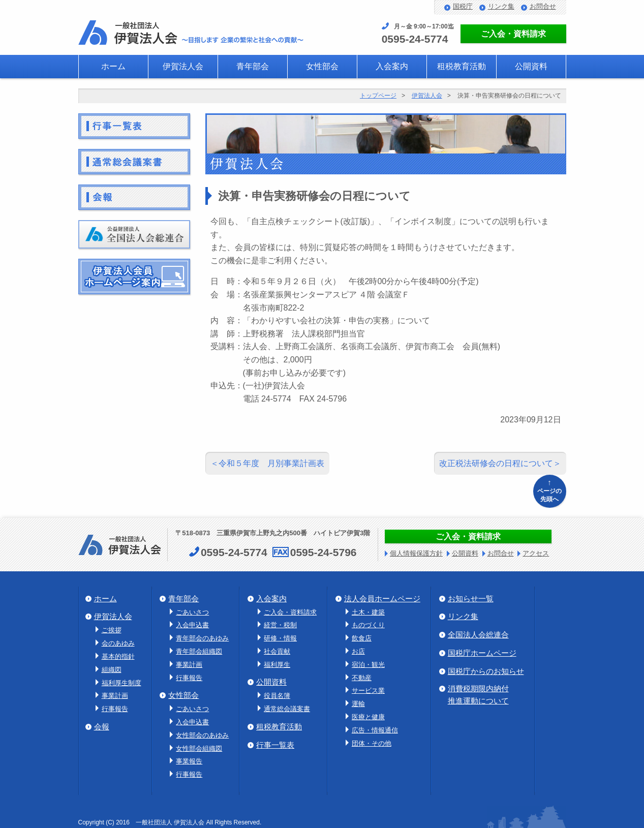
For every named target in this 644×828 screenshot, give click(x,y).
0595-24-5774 (415, 39)
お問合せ (543, 6)
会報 (102, 727)
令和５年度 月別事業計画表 (271, 463)
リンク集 (501, 6)
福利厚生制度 (121, 683)
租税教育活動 (462, 66)
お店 (358, 651)
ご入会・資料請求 (513, 34)
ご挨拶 (112, 630)
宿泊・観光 (368, 665)
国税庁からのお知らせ (486, 671)
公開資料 (531, 66)
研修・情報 (280, 638)
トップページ (378, 96)
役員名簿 (277, 696)
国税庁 (463, 6)
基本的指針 (118, 656)
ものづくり (368, 625)
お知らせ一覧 (471, 599)
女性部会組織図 (199, 748)
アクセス (536, 553)
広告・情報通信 (375, 730)
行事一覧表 (275, 745)
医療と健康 (368, 717)
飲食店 (362, 638)
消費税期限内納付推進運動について (478, 695)
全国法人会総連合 (478, 635)
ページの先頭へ (550, 490)
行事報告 (115, 709)
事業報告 (189, 761)
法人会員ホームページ (382, 599)
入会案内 (392, 66)
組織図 (112, 670)
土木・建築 (368, 612)
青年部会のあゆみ (202, 638)
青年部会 (253, 66)
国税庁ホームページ (482, 653)
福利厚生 (277, 665)
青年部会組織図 (199, 651)
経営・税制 (280, 625)
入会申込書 (192, 625)
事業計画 (115, 696)
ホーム (113, 66)
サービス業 (368, 691)
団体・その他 (372, 743)
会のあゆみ (118, 643)
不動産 (362, 678)
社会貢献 (277, 651)
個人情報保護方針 (416, 553)
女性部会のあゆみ (202, 735)
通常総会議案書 (287, 709)
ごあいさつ (192, 612)
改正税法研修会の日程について (496, 463)
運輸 (358, 704)
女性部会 (322, 66)
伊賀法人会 (183, 66)
